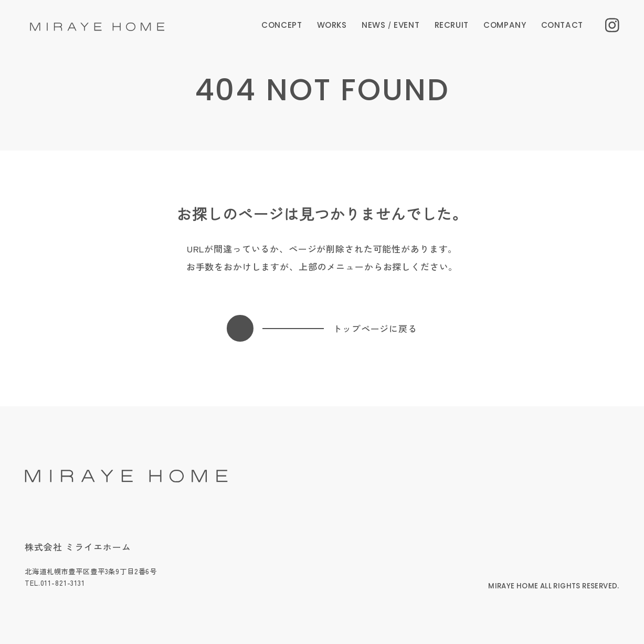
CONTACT (562, 25)
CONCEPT (282, 25)
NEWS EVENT (390, 25)
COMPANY (505, 25)
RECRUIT (452, 25)
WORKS (332, 25)
